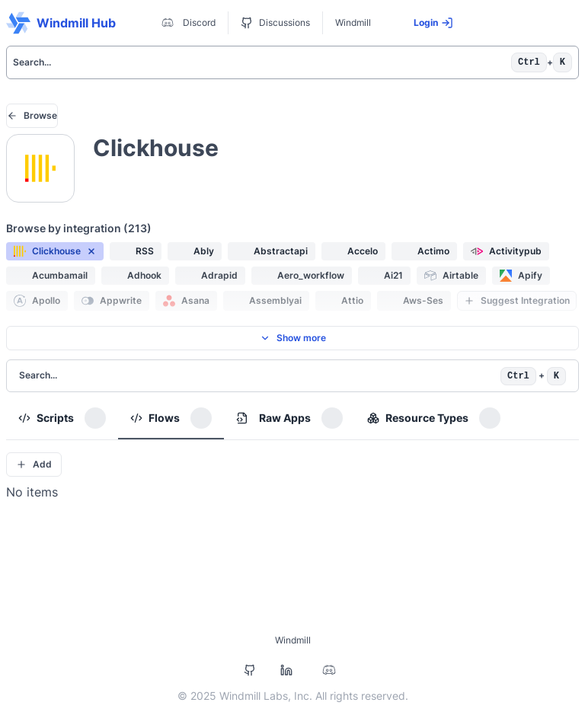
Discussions (275, 23)
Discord (187, 23)
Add (34, 464)
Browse (32, 115)
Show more (293, 338)
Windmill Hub (61, 23)
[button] (55, 251)
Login (433, 23)
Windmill (353, 22)
